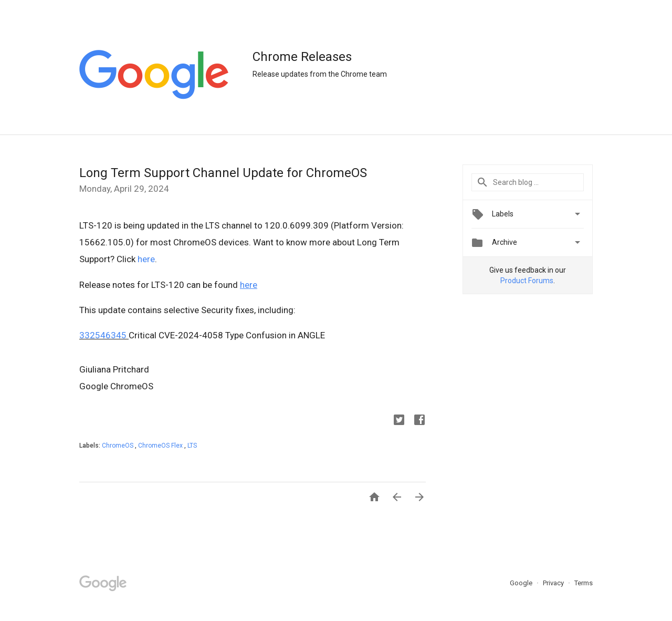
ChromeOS (118, 446)
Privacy (554, 583)
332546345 (103, 335)
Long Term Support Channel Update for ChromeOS (223, 173)
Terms (584, 583)
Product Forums (527, 281)
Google (522, 583)
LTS (192, 446)
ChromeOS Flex (161, 446)
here (146, 259)
